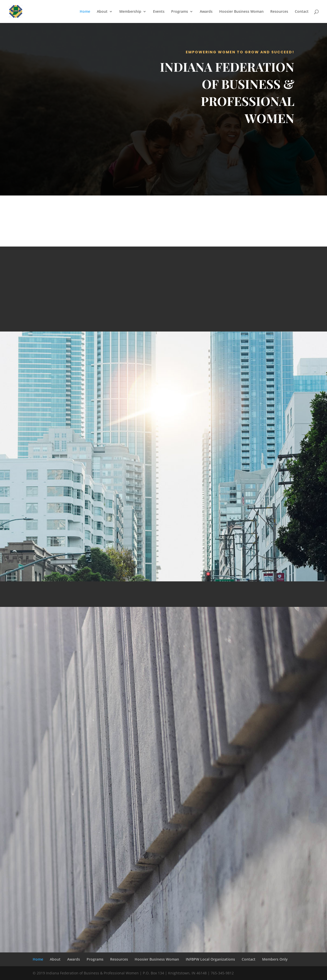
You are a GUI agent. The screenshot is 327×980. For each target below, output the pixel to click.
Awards (206, 12)
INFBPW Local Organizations (210, 959)
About (102, 12)
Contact (302, 12)
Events (159, 12)
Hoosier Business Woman (241, 12)
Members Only (275, 959)
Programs (180, 12)
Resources (279, 12)
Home (85, 12)
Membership (130, 12)
